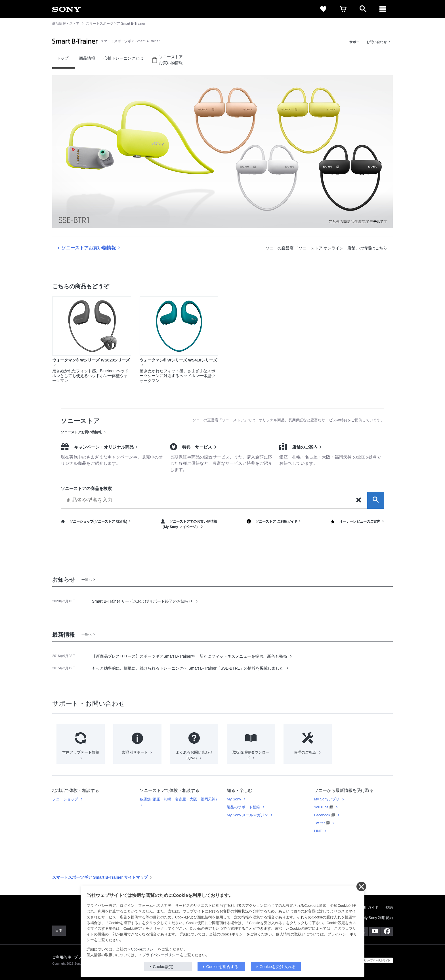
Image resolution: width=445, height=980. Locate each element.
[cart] (343, 9)
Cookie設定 (163, 967)
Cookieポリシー (144, 949)
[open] (363, 9)
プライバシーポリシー (161, 955)
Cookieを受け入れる (278, 967)
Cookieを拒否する (222, 967)
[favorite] (323, 9)
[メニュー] (383, 9)
